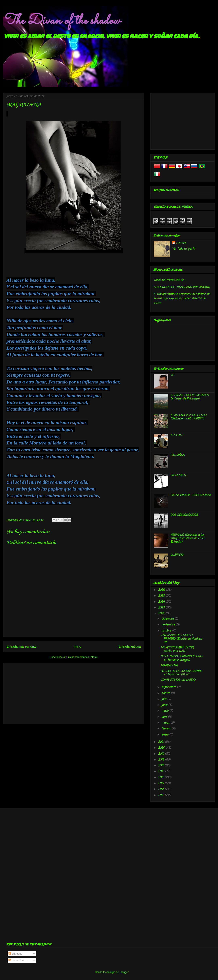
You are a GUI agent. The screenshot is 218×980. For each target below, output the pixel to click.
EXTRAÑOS (178, 455)
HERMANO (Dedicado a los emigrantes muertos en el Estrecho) (187, 538)
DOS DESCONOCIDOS (184, 515)
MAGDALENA (169, 666)
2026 (162, 590)
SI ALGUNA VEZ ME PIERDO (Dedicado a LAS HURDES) (188, 417)
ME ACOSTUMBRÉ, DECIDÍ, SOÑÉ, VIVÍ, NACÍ (177, 649)
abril (165, 717)
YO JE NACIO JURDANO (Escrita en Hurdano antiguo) (182, 658)
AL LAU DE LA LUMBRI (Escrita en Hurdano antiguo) (181, 673)
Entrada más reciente (21, 647)
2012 (161, 795)
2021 (161, 742)
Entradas (15, 954)
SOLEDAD (177, 435)
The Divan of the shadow (62, 21)
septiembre (169, 687)
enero (165, 735)
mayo (165, 711)
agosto (166, 693)
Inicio (77, 647)
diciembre (168, 619)
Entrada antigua (130, 647)
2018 (162, 760)
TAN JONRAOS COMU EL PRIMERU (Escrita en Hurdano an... (181, 639)
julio (164, 699)
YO (172, 376)
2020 (162, 748)
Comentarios (17, 960)
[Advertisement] (74, 693)
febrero (167, 729)
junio (165, 705)
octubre (167, 631)
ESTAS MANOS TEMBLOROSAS (191, 495)
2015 (161, 778)
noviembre (169, 625)
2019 (162, 754)
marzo (166, 723)
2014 (161, 783)
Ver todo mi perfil (183, 249)
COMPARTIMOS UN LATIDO (178, 680)
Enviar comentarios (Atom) (82, 657)
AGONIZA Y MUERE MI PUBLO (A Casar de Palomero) (190, 397)
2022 (162, 614)
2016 (162, 772)
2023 (162, 608)
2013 (161, 789)
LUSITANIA (177, 555)
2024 (162, 602)
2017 (161, 766)
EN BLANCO (178, 475)
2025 (162, 596)
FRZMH (181, 243)
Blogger (124, 972)
